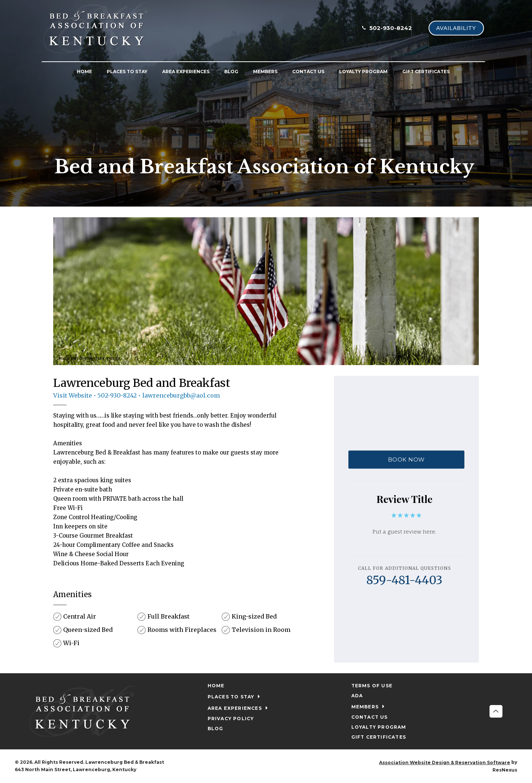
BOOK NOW (406, 459)
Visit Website (73, 395)
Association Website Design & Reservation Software (445, 762)
